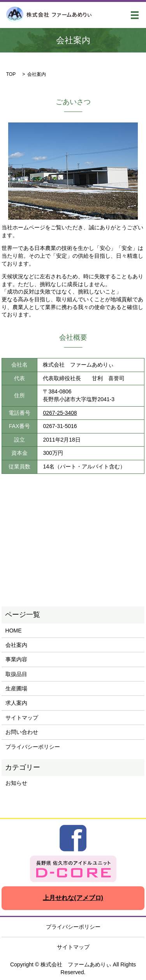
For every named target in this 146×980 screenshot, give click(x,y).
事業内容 (16, 659)
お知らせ (16, 783)
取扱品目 (16, 674)
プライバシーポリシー (33, 747)
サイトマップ (22, 718)
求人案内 (16, 703)
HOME (14, 631)
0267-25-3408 (60, 413)
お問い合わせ (22, 732)
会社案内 (16, 645)
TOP (11, 74)
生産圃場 (16, 688)
